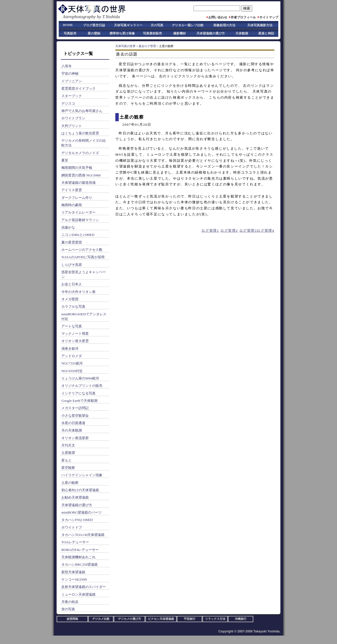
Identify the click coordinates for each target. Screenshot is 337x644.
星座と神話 (266, 33)
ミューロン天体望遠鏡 (78, 594)
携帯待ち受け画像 (122, 33)
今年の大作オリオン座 (78, 292)
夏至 (65, 160)
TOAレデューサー (75, 542)
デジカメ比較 (101, 619)
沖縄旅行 (241, 619)
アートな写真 (72, 326)
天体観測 (242, 33)
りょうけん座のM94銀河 (80, 378)
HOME (68, 25)
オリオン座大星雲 (75, 341)
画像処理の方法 (224, 25)
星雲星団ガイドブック (78, 88)
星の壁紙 (94, 33)
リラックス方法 (215, 619)
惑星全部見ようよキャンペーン (84, 274)
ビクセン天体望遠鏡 (161, 619)
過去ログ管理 (147, 46)
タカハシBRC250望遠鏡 (80, 564)
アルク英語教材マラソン (80, 220)
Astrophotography (79, 17)
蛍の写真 (68, 609)
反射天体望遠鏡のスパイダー (84, 587)
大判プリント (72, 126)
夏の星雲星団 (72, 242)
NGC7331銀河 (72, 363)
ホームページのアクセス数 (82, 250)
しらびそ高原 (72, 265)
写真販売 (70, 33)
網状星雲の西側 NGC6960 (81, 175)
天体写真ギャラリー (128, 25)
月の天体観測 (72, 430)
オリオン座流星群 (75, 438)
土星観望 (68, 453)
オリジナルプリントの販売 (82, 386)
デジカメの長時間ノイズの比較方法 (84, 143)
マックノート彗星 (75, 334)
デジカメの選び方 (130, 619)
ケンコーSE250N (74, 579)
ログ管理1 (210, 230)
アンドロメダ (72, 356)
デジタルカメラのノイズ (80, 153)
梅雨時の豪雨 (72, 205)
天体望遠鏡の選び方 (211, 33)
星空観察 (68, 468)
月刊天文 (68, 445)
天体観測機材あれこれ (78, 557)
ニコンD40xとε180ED (78, 235)
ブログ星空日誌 (94, 25)
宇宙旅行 (190, 619)
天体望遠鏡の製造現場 (78, 183)
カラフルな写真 (73, 306)
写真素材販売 (152, 33)
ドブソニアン (72, 81)
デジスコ (68, 103)
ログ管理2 (229, 230)
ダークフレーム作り (77, 198)
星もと (66, 460)
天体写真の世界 (125, 46)
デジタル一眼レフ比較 (188, 25)
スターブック (72, 96)
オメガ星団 (70, 299)
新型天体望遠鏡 (73, 572)
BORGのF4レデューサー (80, 550)
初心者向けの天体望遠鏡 (80, 490)
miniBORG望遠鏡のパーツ (81, 512)
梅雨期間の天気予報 (77, 168)
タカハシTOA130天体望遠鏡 (83, 535)
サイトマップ (269, 17)
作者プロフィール (243, 17)
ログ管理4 (266, 230)
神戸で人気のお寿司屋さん (82, 111)
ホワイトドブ (72, 527)
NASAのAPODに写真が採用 (83, 257)
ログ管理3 (248, 230)
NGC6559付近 (72, 371)
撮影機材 (180, 33)
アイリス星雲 (72, 190)
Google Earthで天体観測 (79, 401)
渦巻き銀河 (70, 349)
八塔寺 (66, 66)
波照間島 (72, 619)
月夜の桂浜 (70, 602)
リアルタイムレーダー (78, 212)
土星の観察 (70, 483)
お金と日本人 (72, 284)
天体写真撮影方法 (260, 25)
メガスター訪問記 (75, 408)
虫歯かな (68, 227)
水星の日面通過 (73, 423)
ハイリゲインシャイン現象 (82, 475)
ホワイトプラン (73, 118)
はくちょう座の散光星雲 (80, 133)
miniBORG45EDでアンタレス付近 (84, 316)
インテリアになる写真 (78, 393)
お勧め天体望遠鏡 (75, 497)
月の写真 (157, 25)
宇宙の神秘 (70, 73)
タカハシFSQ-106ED (77, 520)
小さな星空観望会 (75, 416)
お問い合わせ (218, 17)
